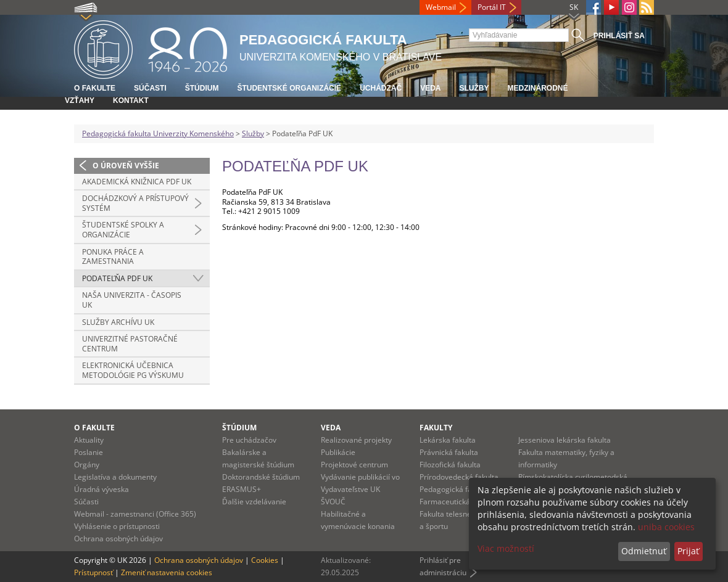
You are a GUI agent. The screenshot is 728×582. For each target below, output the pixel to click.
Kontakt (131, 100)
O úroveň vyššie (126, 166)
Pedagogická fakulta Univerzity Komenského (158, 133)
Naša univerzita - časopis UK (132, 300)
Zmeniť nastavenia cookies (167, 572)
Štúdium (202, 88)
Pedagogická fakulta (454, 489)
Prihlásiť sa (619, 36)
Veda (430, 88)
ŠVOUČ (333, 502)
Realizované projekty (356, 440)
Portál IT (492, 7)
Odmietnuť (644, 551)
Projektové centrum (354, 465)
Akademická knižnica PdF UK (137, 182)
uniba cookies (666, 527)
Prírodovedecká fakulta (459, 477)
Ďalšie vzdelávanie (254, 502)
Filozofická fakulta (450, 465)
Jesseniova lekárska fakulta (565, 440)
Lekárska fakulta (448, 440)
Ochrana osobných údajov (118, 539)
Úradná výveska (101, 489)
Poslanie (89, 452)
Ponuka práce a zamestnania (113, 257)
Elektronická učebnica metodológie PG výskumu (133, 370)
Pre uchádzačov (249, 440)
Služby (474, 88)
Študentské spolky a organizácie (123, 230)
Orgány (87, 465)
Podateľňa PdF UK (117, 278)
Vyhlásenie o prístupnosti (117, 526)
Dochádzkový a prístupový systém (135, 203)
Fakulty (436, 428)
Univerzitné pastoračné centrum (130, 344)
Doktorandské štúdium (261, 477)
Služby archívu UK (118, 322)
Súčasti (150, 88)
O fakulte (95, 88)
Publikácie (338, 452)
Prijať (688, 551)
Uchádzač (381, 88)
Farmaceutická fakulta (457, 502)
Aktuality (89, 440)
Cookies (265, 560)
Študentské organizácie (289, 88)
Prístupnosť (93, 572)
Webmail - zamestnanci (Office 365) (135, 514)
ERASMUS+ (242, 489)
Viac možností (506, 548)
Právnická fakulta (449, 452)
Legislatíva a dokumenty (115, 477)
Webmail (441, 7)
